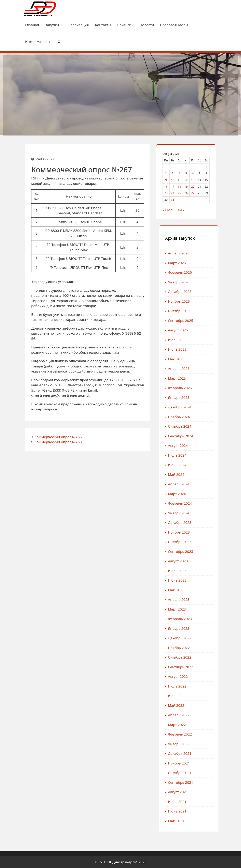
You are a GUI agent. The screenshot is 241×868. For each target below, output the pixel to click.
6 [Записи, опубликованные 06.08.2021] (198, 173)
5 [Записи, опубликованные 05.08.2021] (191, 173)
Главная (12, 25)
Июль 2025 (216, 339)
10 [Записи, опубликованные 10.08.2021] (178, 179)
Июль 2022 (216, 685)
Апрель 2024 (218, 483)
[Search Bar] (39, 42)
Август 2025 (217, 329)
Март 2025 (216, 377)
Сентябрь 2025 (220, 320)
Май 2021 (215, 820)
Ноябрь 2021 (218, 762)
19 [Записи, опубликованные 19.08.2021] (191, 186)
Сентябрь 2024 (220, 435)
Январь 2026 (218, 281)
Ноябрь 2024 (218, 416)
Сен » (185, 209)
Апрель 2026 (218, 252)
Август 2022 (217, 676)
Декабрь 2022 (219, 637)
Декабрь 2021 (219, 753)
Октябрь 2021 (219, 772)
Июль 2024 (216, 454)
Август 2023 (217, 560)
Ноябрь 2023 (218, 531)
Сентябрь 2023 (220, 551)
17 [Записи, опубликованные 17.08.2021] (178, 186)
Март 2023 (216, 608)
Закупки (34, 25)
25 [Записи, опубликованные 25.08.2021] (184, 192)
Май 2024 (215, 474)
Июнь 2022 (216, 695)
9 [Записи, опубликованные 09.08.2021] (171, 179)
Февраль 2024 (219, 503)
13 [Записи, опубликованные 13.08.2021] (198, 179)
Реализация (58, 25)
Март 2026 (216, 262)
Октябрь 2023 (219, 541)
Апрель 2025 (218, 368)
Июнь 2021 (216, 811)
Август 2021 (217, 791)
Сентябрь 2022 (220, 666)
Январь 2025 (218, 397)
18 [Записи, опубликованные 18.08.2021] (184, 186)
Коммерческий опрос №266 (58, 436)
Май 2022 (215, 705)
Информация (18, 42)
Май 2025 (215, 358)
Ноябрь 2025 (218, 301)
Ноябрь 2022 (218, 647)
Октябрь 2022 (219, 657)
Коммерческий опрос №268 (58, 441)
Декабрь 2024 (219, 406)
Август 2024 (217, 445)
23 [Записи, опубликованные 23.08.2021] (171, 192)
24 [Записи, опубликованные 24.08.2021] (178, 192)
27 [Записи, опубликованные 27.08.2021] (198, 192)
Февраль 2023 (219, 618)
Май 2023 (215, 589)
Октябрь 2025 (219, 310)
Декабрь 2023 (219, 522)
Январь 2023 (218, 628)
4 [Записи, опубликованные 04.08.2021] (184, 173)
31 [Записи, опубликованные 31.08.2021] (178, 199)
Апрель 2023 (218, 599)
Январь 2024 (218, 512)
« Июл (173, 209)
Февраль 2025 (219, 387)
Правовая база (154, 25)
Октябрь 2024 (219, 426)
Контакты (83, 25)
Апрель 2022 (218, 714)
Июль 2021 (216, 801)
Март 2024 (216, 493)
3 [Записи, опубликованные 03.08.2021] (178, 173)
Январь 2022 (218, 743)
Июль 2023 (216, 570)
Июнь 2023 (216, 580)
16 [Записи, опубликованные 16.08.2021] (171, 186)
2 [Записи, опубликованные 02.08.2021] (171, 173)
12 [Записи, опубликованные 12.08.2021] (191, 179)
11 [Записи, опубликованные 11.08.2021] (184, 179)
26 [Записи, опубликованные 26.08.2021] (191, 192)
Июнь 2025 (216, 349)
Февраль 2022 (219, 734)
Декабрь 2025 (219, 291)
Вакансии (105, 25)
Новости (127, 25)
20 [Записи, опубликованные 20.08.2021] (198, 186)
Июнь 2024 (216, 464)
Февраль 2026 (219, 272)
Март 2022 (216, 724)
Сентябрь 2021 (220, 782)
